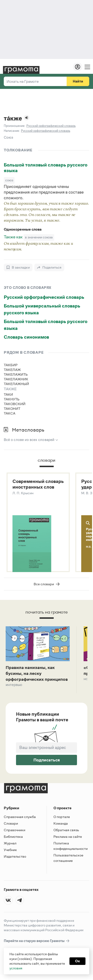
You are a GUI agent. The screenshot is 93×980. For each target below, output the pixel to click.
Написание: (12, 131)
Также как (14, 237)
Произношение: (14, 126)
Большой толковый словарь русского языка (46, 168)
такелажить (16, 374)
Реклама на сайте (68, 839)
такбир (11, 365)
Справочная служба (20, 819)
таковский (15, 404)
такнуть (12, 399)
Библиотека (13, 839)
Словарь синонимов (26, 337)
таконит (12, 409)
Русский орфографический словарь (44, 297)
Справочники (14, 833)
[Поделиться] (49, 267)
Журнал (10, 846)
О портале (62, 819)
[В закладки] (18, 267)
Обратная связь (66, 833)
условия (16, 968)
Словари (11, 826)
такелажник (16, 379)
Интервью (14, 693)
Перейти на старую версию (37, 944)
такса (10, 413)
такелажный (16, 384)
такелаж (12, 370)
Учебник (10, 852)
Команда (61, 826)
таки (8, 394)
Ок (77, 961)
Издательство (15, 859)
